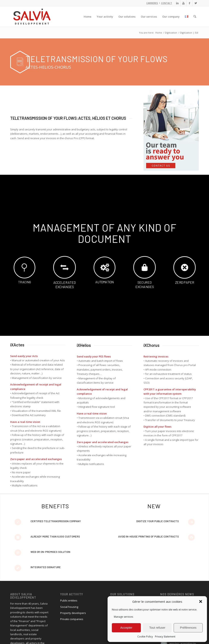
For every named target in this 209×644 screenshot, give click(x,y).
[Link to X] (196, 3)
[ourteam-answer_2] (171, 130)
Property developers (73, 613)
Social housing (69, 607)
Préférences (188, 628)
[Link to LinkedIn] (177, 3)
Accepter (126, 628)
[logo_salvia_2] (32, 17)
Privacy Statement (165, 637)
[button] (201, 601)
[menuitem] (88, 17)
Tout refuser (157, 628)
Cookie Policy (145, 637)
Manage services (123, 617)
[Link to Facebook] (190, 3)
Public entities (69, 600)
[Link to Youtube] (183, 3)
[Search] (195, 17)
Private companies (72, 619)
